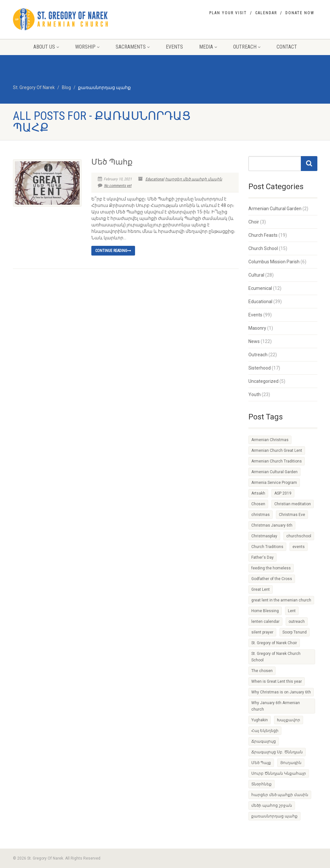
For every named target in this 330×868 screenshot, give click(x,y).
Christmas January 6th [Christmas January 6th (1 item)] (272, 525)
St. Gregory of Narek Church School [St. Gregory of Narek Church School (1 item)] (276, 657)
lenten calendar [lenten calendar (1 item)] (265, 622)
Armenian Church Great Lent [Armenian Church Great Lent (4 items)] (277, 451)
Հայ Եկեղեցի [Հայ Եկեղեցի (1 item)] (265, 731)
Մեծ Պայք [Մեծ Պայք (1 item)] (261, 763)
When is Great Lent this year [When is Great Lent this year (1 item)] (277, 681)
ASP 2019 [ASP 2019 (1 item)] (283, 493)
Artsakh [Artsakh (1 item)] (258, 493)
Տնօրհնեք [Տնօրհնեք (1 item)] (262, 784)
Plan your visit (228, 13)
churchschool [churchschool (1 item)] (299, 536)
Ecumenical (260, 288)
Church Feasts (263, 235)
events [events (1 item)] (299, 547)
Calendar (266, 13)
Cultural (256, 275)
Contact (287, 47)
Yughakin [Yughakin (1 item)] (260, 720)
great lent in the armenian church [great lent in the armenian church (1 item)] (281, 600)
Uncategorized (263, 381)
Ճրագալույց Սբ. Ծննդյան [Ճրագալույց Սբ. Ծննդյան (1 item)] (277, 752)
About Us (46, 47)
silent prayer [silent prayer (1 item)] (262, 632)
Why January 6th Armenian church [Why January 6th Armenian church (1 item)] (276, 706)
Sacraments (133, 47)
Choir (254, 222)
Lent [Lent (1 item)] (292, 611)
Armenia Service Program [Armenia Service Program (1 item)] (274, 483)
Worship (87, 47)
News (254, 341)
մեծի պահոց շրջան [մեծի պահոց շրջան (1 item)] (272, 805)
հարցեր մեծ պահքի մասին (194, 179)
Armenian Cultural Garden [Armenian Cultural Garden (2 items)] (274, 472)
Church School (263, 248)
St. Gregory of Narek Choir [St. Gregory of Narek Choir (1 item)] (274, 643)
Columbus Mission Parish (274, 262)
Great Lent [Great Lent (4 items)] (261, 589)
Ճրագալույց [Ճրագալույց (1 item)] (264, 741)
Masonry (257, 328)
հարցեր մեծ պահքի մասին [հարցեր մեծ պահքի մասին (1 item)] (280, 795)
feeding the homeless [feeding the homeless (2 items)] (271, 568)
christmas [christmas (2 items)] (261, 515)
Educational (155, 179)
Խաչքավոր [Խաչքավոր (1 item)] (289, 720)
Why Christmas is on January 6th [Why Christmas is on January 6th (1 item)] (281, 692)
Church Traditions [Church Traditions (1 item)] (267, 547)
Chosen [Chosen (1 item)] (258, 504)
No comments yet (115, 186)
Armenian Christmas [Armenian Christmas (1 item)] (270, 440)
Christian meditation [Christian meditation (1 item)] (293, 504)
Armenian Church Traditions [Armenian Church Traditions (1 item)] (277, 461)
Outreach (247, 47)
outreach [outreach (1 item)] (297, 622)
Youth (255, 394)
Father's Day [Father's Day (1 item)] (262, 557)
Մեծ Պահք (112, 162)
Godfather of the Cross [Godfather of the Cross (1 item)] (272, 579)
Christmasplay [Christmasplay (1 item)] (264, 536)
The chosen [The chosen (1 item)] (262, 671)
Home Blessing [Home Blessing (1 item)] (265, 611)
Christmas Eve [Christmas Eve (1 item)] (292, 515)
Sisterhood (260, 368)
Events (174, 47)
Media (208, 47)
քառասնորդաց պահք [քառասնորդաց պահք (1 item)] (274, 816)
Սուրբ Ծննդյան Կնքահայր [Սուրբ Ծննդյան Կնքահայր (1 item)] (279, 773)
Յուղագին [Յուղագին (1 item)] (291, 763)
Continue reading (113, 251)
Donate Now (300, 13)
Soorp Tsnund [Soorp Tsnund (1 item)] (295, 632)
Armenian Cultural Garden (275, 209)
